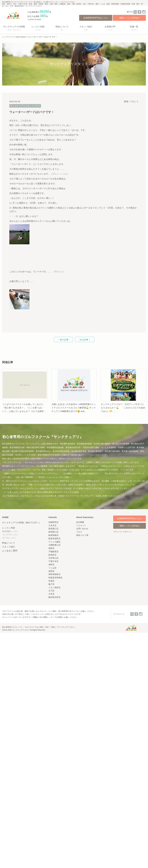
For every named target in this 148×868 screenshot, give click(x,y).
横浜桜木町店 (54, 597)
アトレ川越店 (54, 542)
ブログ (79, 532)
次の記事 (84, 340)
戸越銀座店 (53, 552)
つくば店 (52, 568)
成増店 (51, 571)
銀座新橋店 (53, 535)
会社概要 (80, 522)
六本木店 (52, 525)
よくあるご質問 (10, 551)
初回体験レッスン (10, 531)
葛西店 (51, 548)
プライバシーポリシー (123, 532)
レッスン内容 (9, 528)
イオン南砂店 (54, 587)
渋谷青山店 (53, 558)
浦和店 (51, 565)
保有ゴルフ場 (82, 535)
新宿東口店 (53, 529)
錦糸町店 (52, 555)
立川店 (51, 591)
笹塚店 (51, 581)
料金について (9, 543)
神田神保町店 (54, 574)
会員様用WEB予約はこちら (96, 18)
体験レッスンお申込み (129, 18)
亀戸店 (51, 584)
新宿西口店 (53, 532)
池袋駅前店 (53, 522)
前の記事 (64, 340)
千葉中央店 (53, 561)
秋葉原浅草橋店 (55, 578)
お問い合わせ (82, 529)
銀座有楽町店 (54, 538)
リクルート (81, 525)
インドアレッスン (10, 535)
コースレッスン (9, 538)
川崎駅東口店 (54, 545)
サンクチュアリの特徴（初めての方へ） (22, 523)
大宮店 (51, 594)
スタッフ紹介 (9, 547)
